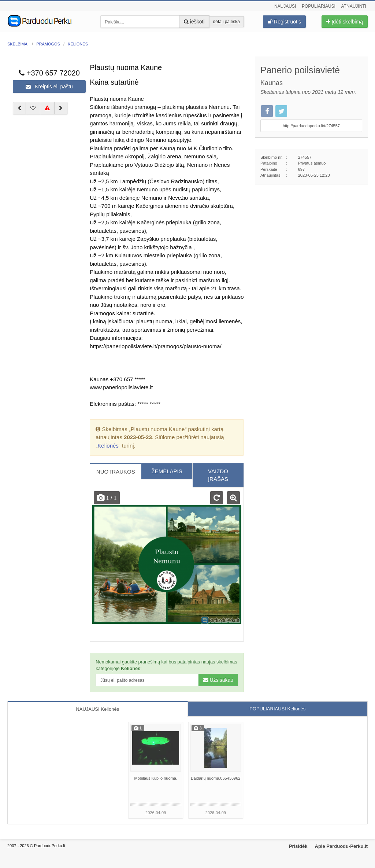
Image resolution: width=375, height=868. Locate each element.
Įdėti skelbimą (345, 22)
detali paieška (227, 22)
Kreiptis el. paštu (49, 87)
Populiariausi (319, 6)
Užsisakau (218, 680)
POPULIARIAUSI (277, 709)
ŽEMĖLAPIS (167, 471)
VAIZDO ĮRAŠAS (218, 475)
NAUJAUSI (97, 709)
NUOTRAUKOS (116, 472)
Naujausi (285, 6)
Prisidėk (298, 846)
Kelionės (108, 446)
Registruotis (284, 22)
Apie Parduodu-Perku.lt (341, 846)
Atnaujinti (354, 6)
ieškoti (194, 22)
